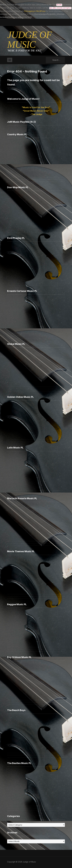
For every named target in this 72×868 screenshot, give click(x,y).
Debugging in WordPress (35, 11)
